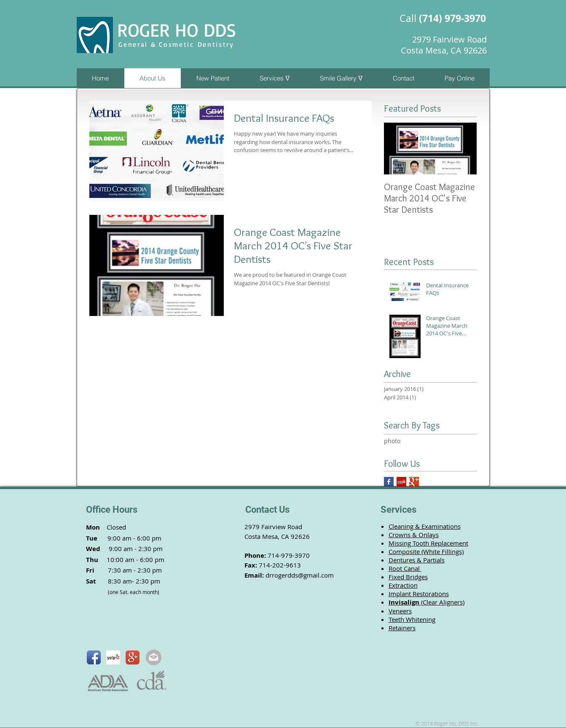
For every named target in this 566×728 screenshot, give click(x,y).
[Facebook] (389, 482)
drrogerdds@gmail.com (300, 575)
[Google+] (414, 482)
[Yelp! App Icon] (113, 657)
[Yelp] (401, 482)
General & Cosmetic (158, 44)
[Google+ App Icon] (133, 657)
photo (392, 441)
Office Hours (112, 510)
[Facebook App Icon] (94, 657)
